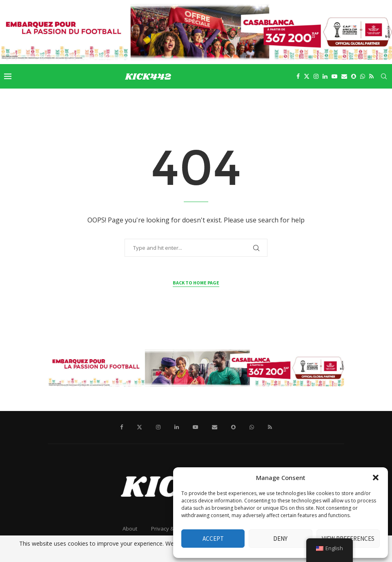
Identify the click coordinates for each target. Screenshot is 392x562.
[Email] (344, 76)
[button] (376, 478)
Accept (213, 539)
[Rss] (371, 76)
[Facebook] (298, 76)
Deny (280, 539)
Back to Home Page (196, 283)
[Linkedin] (325, 76)
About (130, 529)
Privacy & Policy (170, 529)
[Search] (384, 76)
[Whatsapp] (363, 76)
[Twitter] (307, 76)
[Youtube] (334, 76)
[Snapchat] (354, 76)
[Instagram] (316, 76)
